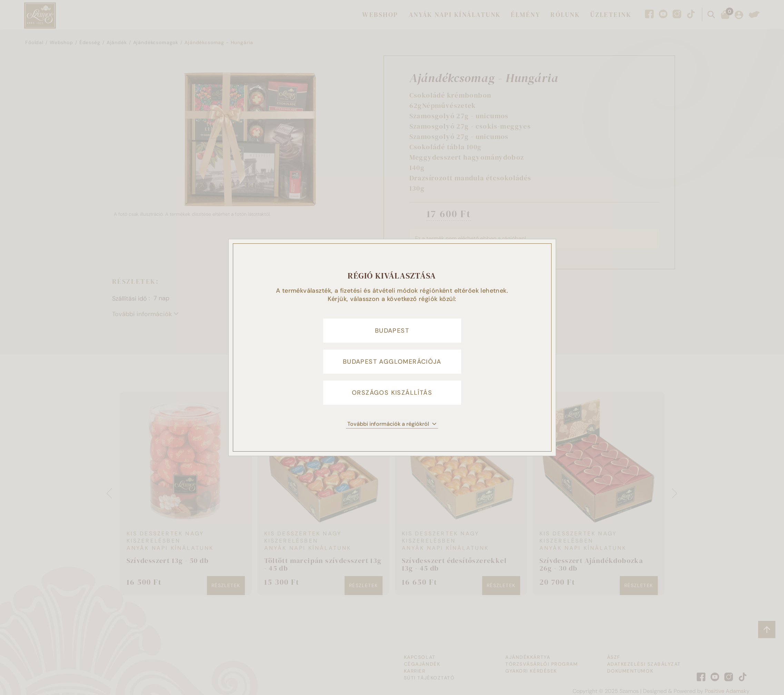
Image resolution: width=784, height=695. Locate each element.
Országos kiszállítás (392, 393)
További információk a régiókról (392, 424)
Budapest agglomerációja (392, 362)
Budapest (392, 331)
